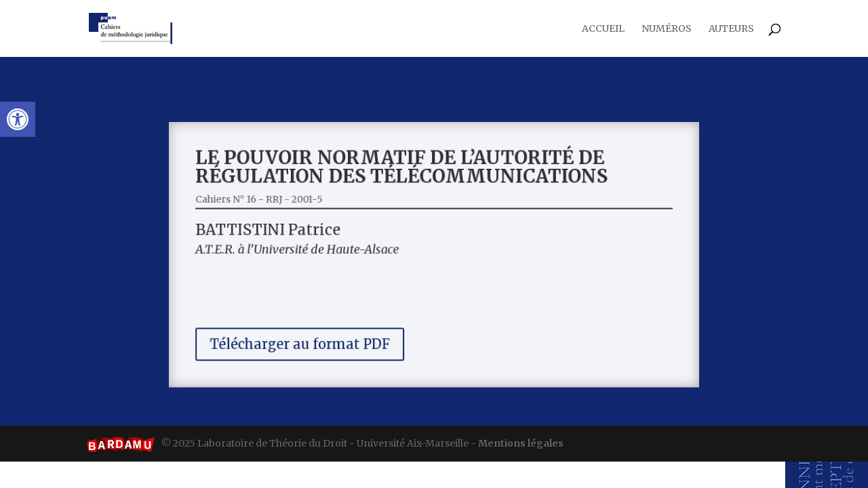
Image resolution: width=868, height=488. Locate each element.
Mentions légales (521, 443)
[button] (18, 119)
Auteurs (731, 29)
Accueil (603, 29)
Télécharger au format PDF (313, 335)
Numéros (667, 29)
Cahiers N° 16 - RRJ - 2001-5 (276, 205)
